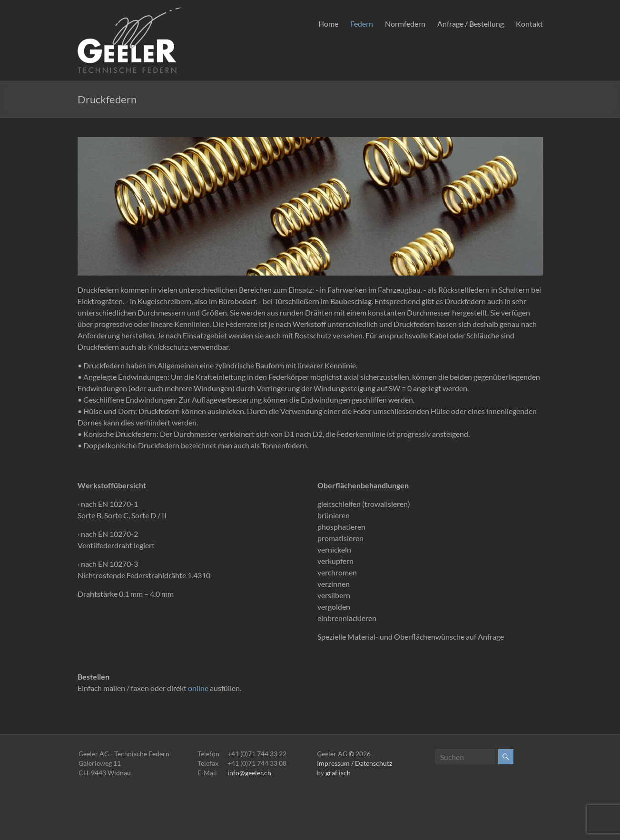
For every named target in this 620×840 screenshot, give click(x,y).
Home (328, 24)
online (198, 688)
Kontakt (529, 24)
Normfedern (405, 24)
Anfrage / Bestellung (471, 24)
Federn (362, 24)
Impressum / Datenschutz (354, 763)
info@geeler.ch (249, 773)
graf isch (338, 773)
